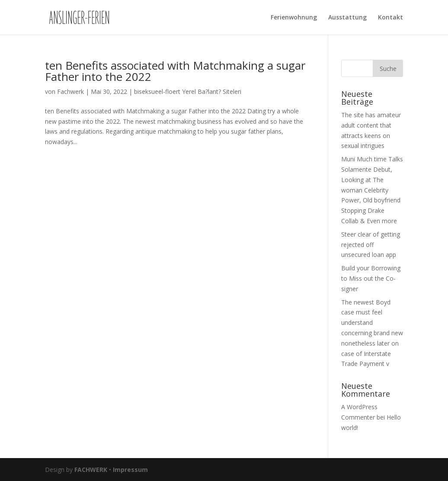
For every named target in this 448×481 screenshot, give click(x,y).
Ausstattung (347, 18)
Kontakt (390, 18)
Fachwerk (70, 91)
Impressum (130, 470)
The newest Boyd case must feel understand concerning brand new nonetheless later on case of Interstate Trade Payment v (372, 333)
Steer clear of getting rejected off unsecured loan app (371, 245)
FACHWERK (91, 470)
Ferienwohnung (294, 18)
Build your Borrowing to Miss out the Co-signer (371, 278)
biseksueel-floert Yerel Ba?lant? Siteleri (188, 91)
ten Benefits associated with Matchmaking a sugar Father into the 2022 (175, 71)
